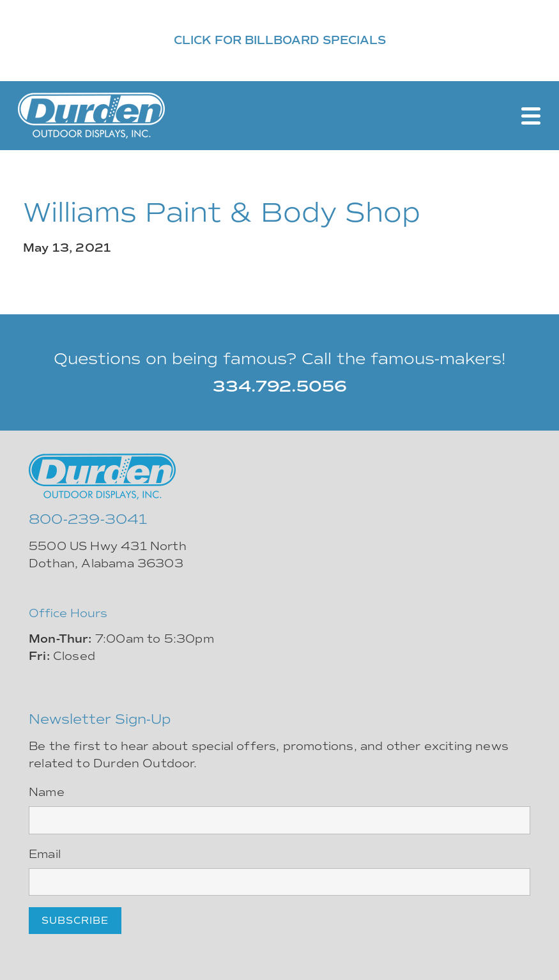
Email (45, 854)
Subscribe (75, 921)
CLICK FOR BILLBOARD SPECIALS (280, 40)
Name (47, 792)
